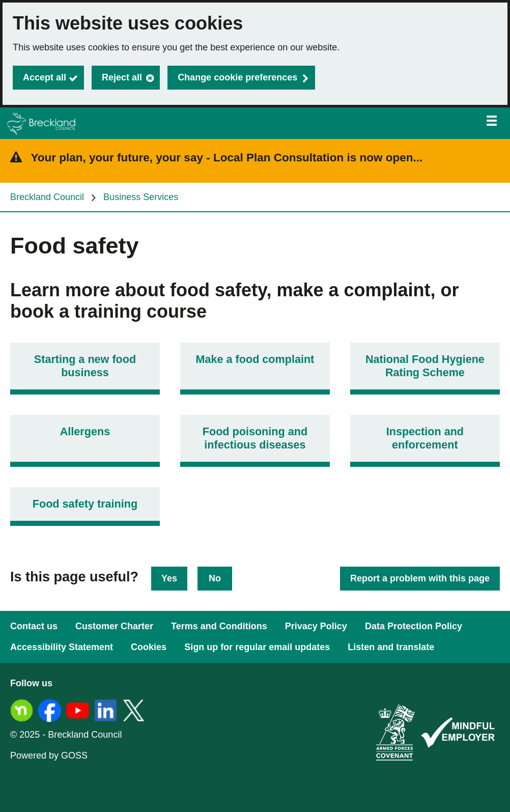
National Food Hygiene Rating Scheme (425, 366)
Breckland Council (47, 197)
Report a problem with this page (420, 578)
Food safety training (85, 504)
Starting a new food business (85, 366)
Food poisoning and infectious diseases (255, 438)
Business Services (141, 197)
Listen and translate (391, 647)
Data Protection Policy (414, 626)
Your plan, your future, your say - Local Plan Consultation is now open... (227, 158)
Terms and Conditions (219, 626)
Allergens (85, 431)
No (215, 578)
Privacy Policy (316, 626)
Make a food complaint (255, 359)
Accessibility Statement (62, 647)
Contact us (34, 626)
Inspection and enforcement (425, 438)
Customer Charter (114, 626)
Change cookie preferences (237, 77)
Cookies (149, 647)
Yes (169, 578)
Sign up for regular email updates (257, 647)
